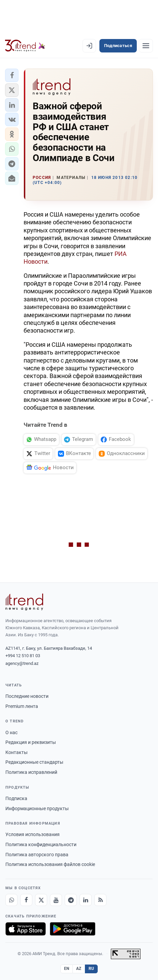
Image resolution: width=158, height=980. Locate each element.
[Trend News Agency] (24, 602)
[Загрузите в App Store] (26, 929)
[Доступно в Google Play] (73, 929)
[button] (12, 75)
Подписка (16, 798)
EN (67, 969)
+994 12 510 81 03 (23, 656)
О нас (11, 732)
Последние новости (27, 696)
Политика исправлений (31, 772)
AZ (79, 969)
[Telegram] (71, 900)
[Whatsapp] (11, 900)
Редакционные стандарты (34, 762)
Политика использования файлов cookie (50, 864)
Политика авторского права (37, 855)
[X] (41, 900)
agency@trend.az (22, 663)
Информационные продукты (37, 808)
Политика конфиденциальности (41, 844)
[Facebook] (26, 900)
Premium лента (22, 706)
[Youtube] (56, 900)
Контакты (17, 752)
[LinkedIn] (86, 900)
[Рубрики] (146, 46)
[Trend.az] (25, 46)
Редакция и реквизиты (31, 742)
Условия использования (33, 834)
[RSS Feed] (100, 900)
